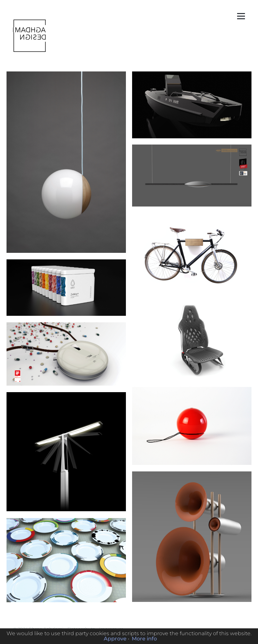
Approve (115, 639)
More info (144, 639)
